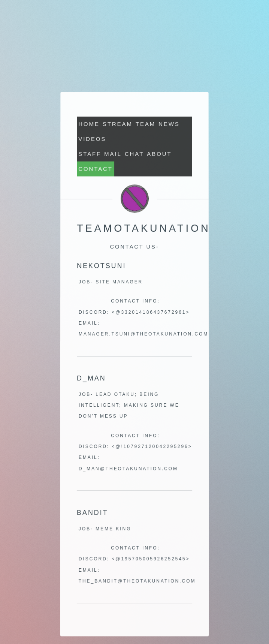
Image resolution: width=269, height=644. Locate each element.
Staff (90, 154)
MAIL (113, 154)
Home (89, 125)
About (159, 154)
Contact (96, 169)
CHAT (134, 154)
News (169, 125)
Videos (93, 140)
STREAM (118, 125)
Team (146, 125)
